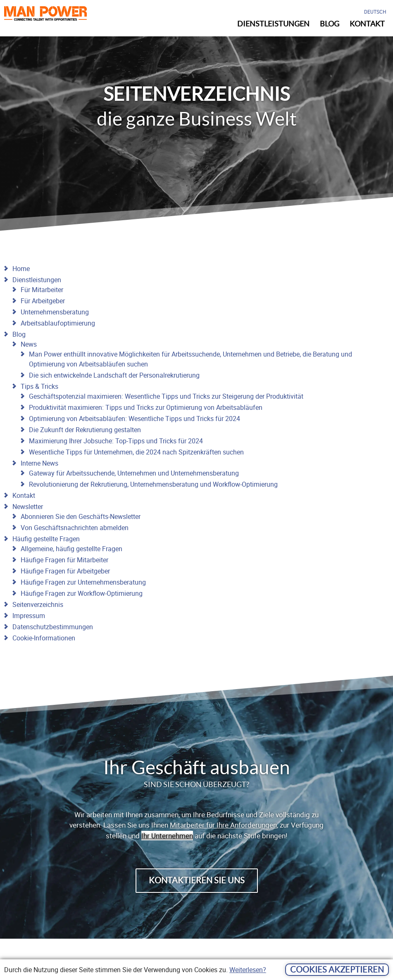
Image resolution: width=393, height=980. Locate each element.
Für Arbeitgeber (43, 301)
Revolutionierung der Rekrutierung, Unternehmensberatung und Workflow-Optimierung (153, 484)
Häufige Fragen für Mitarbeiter (64, 560)
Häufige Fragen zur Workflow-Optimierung (82, 593)
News (29, 344)
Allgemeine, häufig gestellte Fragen (71, 549)
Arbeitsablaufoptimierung (58, 323)
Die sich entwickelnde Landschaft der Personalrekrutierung (114, 375)
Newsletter (28, 507)
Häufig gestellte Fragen (46, 539)
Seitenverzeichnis (38, 604)
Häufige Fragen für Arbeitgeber (65, 571)
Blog (19, 334)
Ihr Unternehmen (167, 836)
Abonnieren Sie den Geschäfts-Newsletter (81, 516)
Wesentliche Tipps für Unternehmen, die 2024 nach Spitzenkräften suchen (136, 452)
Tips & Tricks (39, 386)
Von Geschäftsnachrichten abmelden (75, 528)
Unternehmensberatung (55, 312)
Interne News (39, 463)
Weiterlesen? (248, 970)
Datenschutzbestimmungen (53, 627)
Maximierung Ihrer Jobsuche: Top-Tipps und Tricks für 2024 (116, 441)
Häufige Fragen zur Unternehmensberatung (83, 582)
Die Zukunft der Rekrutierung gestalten (85, 430)
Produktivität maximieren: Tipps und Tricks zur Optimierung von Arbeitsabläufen (146, 407)
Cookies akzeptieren (337, 970)
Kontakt (24, 495)
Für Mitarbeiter (42, 290)
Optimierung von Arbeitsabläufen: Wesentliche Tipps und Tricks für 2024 (135, 419)
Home (21, 269)
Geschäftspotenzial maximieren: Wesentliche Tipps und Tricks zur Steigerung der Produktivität (166, 396)
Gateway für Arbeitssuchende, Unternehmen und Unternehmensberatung (134, 473)
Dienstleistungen (37, 280)
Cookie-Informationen (44, 638)
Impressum (29, 616)
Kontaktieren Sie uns (197, 880)
